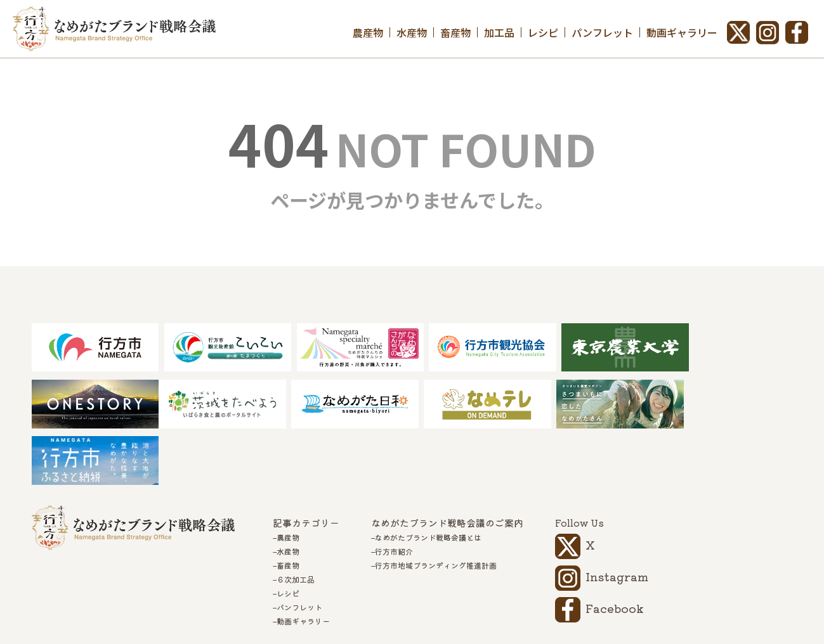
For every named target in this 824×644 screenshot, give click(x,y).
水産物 (412, 32)
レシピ (543, 32)
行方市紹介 (394, 496)
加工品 (499, 32)
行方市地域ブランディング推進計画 (436, 510)
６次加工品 (296, 524)
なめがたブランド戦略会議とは (428, 482)
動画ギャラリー (682, 32)
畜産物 (455, 32)
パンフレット (602, 32)
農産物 (368, 32)
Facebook (615, 553)
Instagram (617, 521)
